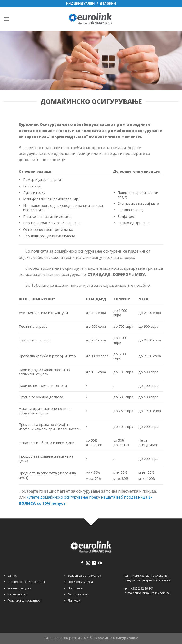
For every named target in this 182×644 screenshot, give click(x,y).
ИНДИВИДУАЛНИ (80, 3)
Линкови (74, 601)
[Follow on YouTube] (100, 563)
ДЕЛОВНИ (108, 3)
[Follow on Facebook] (82, 563)
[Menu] (6, 19)
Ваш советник (78, 594)
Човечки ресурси (19, 588)
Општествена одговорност (26, 582)
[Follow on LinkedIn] (94, 563)
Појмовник (76, 588)
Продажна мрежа (80, 582)
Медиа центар (17, 594)
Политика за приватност (24, 601)
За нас (12, 576)
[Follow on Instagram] (88, 563)
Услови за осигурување (84, 576)
